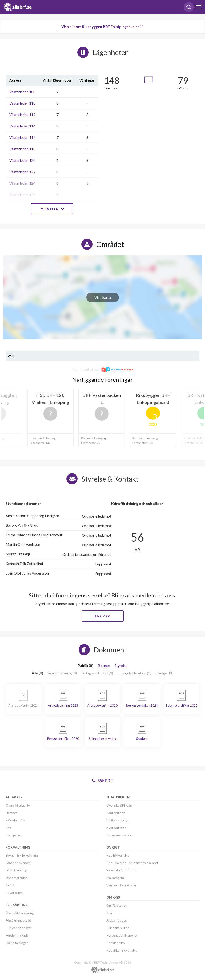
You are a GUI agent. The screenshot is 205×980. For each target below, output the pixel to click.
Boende (104, 665)
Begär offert (15, 893)
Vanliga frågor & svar (121, 885)
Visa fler (52, 209)
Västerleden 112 (22, 115)
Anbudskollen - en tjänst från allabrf (132, 863)
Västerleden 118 (22, 149)
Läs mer (102, 616)
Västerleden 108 (22, 92)
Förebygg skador (18, 935)
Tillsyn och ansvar (19, 928)
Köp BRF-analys (118, 855)
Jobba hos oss (117, 920)
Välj (10, 356)
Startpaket (14, 835)
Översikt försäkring (20, 913)
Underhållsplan (16, 878)
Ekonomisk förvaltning (22, 855)
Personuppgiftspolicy (122, 935)
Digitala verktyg (17, 870)
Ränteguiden (116, 813)
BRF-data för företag (121, 870)
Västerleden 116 (22, 137)
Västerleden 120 (22, 160)
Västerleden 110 (22, 103)
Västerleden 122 (22, 172)
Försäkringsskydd (18, 920)
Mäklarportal (115, 878)
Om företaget (116, 905)
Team (110, 913)
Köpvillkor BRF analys (122, 950)
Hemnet (12, 813)
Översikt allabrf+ (18, 805)
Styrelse (121, 665)
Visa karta (103, 297)
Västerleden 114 (22, 126)
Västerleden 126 (22, 195)
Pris (8, 828)
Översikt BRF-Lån (119, 805)
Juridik (10, 885)
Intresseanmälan (119, 835)
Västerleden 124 (22, 183)
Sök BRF (102, 781)
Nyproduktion (116, 828)
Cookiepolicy (116, 943)
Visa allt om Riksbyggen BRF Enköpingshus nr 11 (103, 26)
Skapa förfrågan (17, 943)
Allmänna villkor (118, 928)
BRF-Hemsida (15, 820)
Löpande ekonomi (18, 863)
